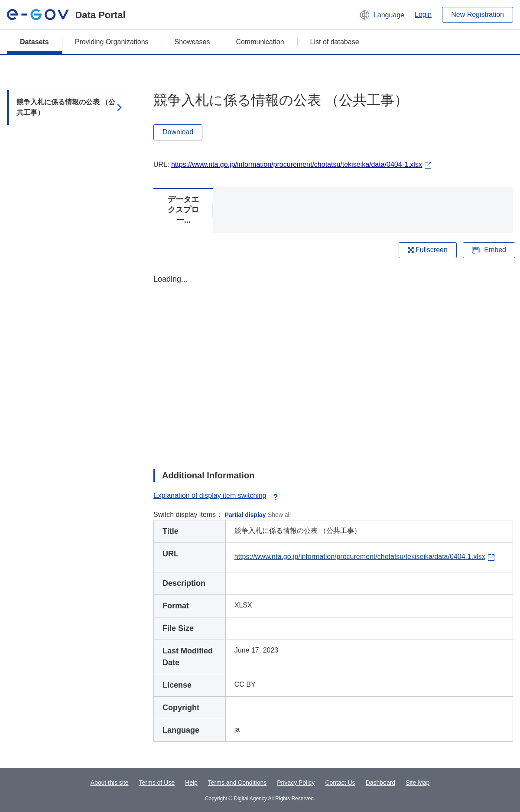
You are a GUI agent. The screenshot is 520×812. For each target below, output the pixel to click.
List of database (335, 42)
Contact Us (340, 783)
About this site (110, 783)
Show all (279, 515)
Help (191, 783)
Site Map (418, 783)
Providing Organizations (112, 42)
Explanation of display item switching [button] (217, 495)
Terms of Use (157, 783)
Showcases (192, 42)
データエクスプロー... (183, 210)
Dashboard (381, 783)
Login (423, 15)
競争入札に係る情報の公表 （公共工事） (66, 107)
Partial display (245, 515)
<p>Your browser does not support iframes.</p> (333, 364)
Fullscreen (428, 250)
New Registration (478, 15)
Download (178, 132)
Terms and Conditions (237, 783)
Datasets (34, 42)
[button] (382, 15)
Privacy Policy (296, 783)
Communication (260, 42)
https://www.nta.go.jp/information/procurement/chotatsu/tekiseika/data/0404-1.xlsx (297, 164)
